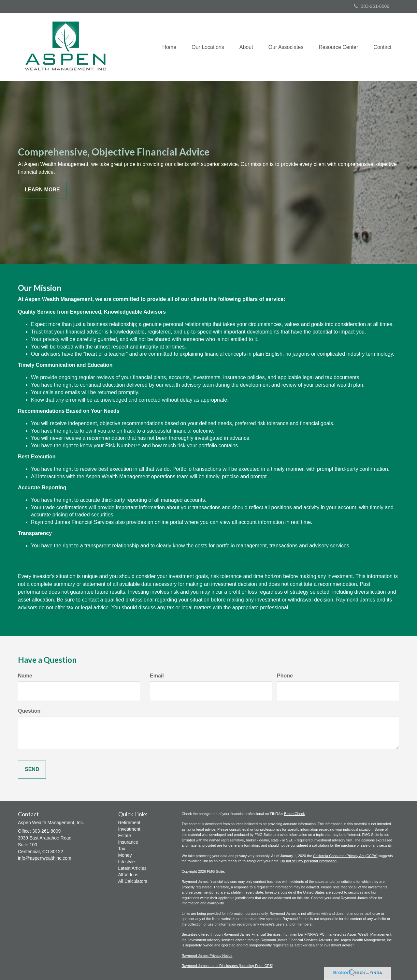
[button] (204, 47)
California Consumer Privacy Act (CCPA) (345, 856)
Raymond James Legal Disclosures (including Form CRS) (228, 966)
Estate (125, 836)
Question (29, 711)
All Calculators (133, 881)
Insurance (128, 842)
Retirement (129, 823)
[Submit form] (32, 770)
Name (25, 676)
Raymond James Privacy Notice (207, 956)
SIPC (321, 934)
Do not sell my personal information (309, 861)
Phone (285, 676)
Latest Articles (132, 868)
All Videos (128, 875)
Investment (129, 829)
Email (157, 676)
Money (125, 855)
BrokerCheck (295, 814)
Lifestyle (127, 862)
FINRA (310, 934)
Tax (122, 849)
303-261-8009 (372, 6)
